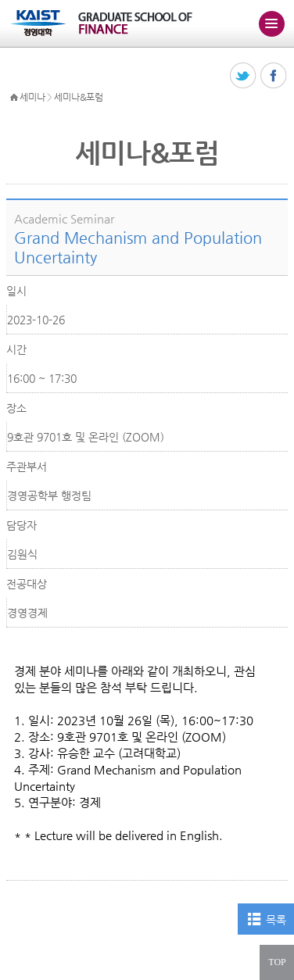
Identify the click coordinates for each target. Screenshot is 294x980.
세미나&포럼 (78, 97)
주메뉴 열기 (271, 23)
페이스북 (274, 76)
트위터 (244, 76)
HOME (14, 98)
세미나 (32, 97)
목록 (276, 920)
